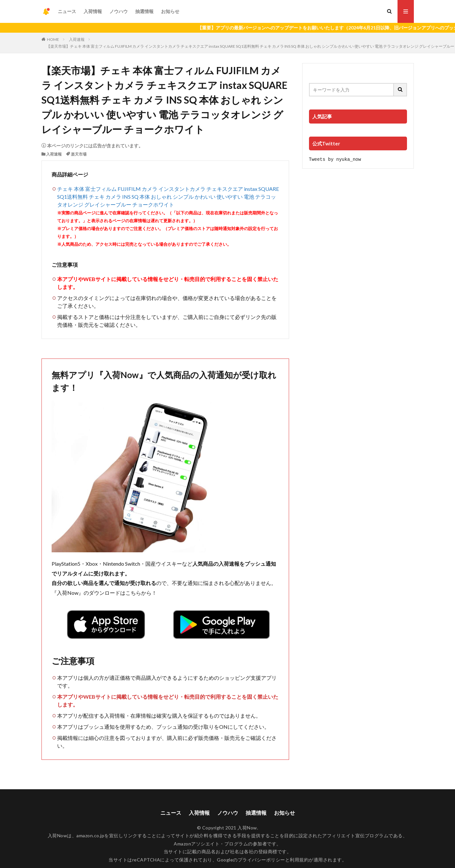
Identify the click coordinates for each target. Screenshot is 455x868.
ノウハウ (119, 11)
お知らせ (170, 11)
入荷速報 (77, 39)
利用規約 (299, 860)
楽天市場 (79, 154)
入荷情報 (93, 11)
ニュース (67, 11)
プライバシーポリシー (261, 860)
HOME (53, 39)
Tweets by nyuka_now (335, 159)
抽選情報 (144, 11)
